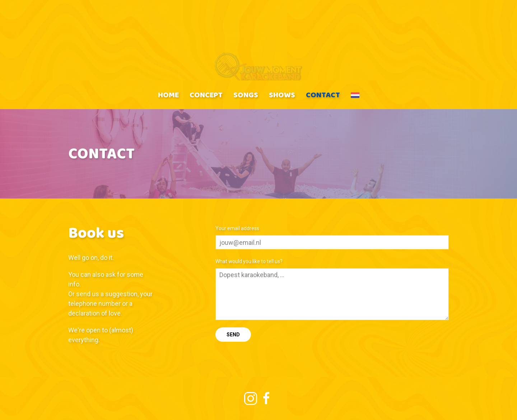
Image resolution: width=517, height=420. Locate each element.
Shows (282, 95)
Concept (206, 95)
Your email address (237, 228)
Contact (323, 95)
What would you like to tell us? (249, 261)
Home (168, 95)
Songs (246, 95)
